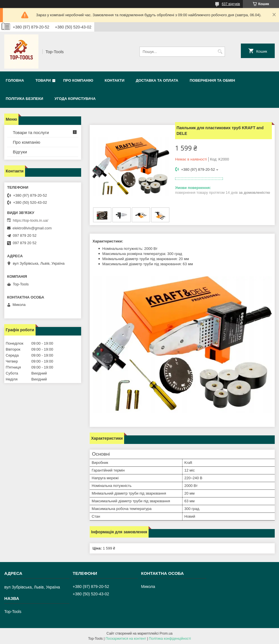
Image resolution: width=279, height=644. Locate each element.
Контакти (114, 80)
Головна (15, 80)
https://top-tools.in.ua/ (30, 220)
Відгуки (20, 152)
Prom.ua (166, 633)
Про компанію (78, 80)
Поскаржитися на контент (126, 639)
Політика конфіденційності (170, 639)
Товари (43, 80)
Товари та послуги (31, 132)
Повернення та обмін (212, 80)
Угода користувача (75, 99)
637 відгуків (231, 4)
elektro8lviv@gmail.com (32, 228)
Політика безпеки (24, 99)
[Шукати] (220, 52)
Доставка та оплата (157, 80)
